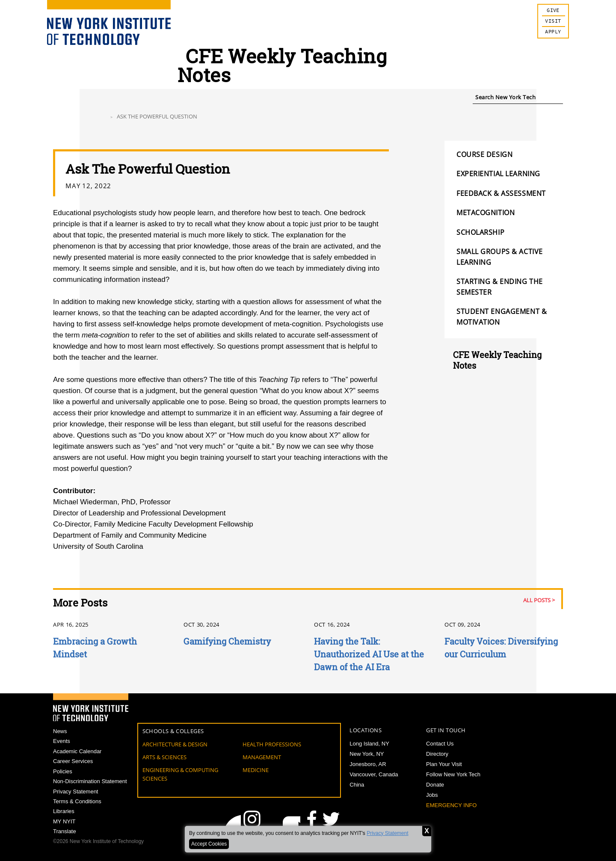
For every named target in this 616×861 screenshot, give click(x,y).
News (60, 731)
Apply (553, 32)
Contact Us (440, 744)
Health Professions (272, 744)
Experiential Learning (498, 174)
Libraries (64, 813)
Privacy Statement (387, 833)
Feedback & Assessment (501, 193)
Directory (437, 754)
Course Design (484, 154)
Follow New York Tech (453, 774)
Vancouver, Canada (374, 774)
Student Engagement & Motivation (502, 317)
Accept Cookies (209, 844)
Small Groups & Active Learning (500, 257)
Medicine (256, 770)
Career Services (73, 762)
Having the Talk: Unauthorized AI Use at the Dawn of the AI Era (369, 654)
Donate (435, 785)
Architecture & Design (175, 744)
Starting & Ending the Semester (500, 287)
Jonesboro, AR (368, 764)
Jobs (432, 795)
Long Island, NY (369, 744)
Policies (63, 772)
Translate (65, 833)
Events (62, 741)
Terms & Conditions (77, 803)
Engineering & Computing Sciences (180, 774)
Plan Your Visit (444, 764)
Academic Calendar (77, 752)
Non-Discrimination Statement (90, 782)
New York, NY (367, 754)
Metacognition (486, 213)
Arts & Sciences (164, 757)
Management (262, 757)
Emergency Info (451, 805)
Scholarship (480, 232)
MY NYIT (64, 823)
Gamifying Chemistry (227, 641)
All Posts (537, 600)
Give (553, 10)
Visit (553, 21)
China (357, 785)
